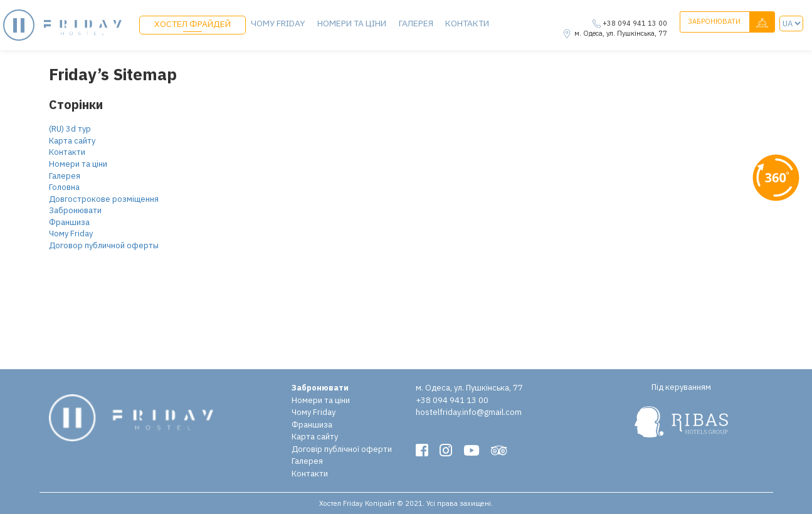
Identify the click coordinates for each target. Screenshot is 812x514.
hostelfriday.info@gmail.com (469, 412)
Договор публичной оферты (104, 245)
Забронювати (731, 22)
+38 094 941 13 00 (635, 23)
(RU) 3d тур (70, 129)
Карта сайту (72, 141)
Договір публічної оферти (342, 449)
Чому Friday (278, 23)
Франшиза (69, 222)
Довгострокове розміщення (104, 199)
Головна (64, 187)
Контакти (464, 23)
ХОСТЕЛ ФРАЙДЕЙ (192, 24)
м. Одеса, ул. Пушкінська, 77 (621, 33)
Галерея (413, 23)
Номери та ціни (351, 23)
